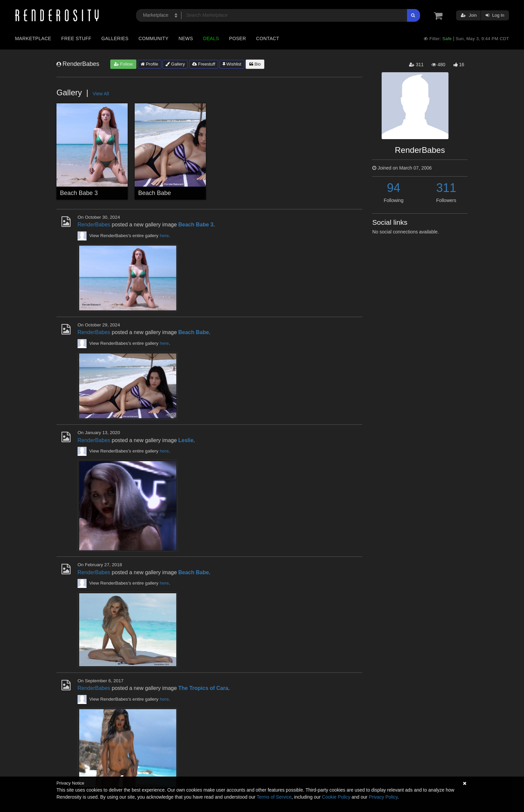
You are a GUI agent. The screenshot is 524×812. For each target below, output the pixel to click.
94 (394, 188)
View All (101, 94)
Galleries (115, 38)
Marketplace (33, 38)
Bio (255, 64)
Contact (268, 38)
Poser (237, 38)
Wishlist (232, 64)
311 (446, 188)
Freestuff (204, 64)
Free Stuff (76, 38)
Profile (149, 64)
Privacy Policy (383, 797)
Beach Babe (155, 193)
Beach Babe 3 (79, 193)
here (164, 236)
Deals (211, 38)
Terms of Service (274, 797)
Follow (123, 64)
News (186, 38)
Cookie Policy (336, 797)
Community (154, 38)
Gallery (175, 64)
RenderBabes (94, 225)
